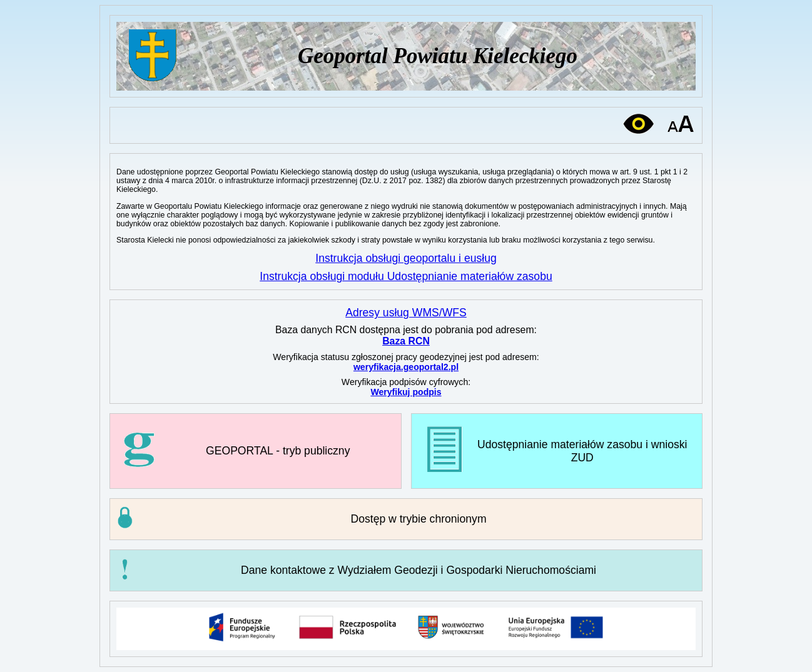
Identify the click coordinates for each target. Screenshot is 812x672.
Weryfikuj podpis (406, 392)
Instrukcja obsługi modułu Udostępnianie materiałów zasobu (406, 276)
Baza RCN (406, 341)
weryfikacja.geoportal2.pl (406, 367)
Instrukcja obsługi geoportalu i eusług (406, 258)
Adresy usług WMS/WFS (406, 313)
